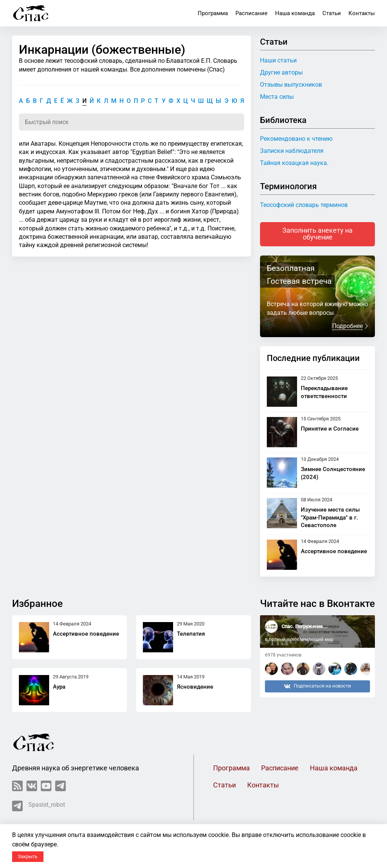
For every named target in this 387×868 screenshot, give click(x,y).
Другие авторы (281, 72)
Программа (213, 13)
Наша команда (295, 13)
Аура (59, 687)
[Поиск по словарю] (132, 122)
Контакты (362, 13)
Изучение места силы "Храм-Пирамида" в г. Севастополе (330, 518)
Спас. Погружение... (304, 626)
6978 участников (283, 655)
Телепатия (191, 634)
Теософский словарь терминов (304, 205)
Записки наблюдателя (292, 151)
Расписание (252, 13)
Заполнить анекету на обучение (317, 234)
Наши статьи (278, 60)
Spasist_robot (39, 806)
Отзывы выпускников (291, 85)
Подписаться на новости (317, 686)
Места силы (277, 97)
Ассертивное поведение (334, 551)
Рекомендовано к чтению (296, 139)
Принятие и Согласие (330, 429)
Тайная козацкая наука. (294, 163)
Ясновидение (195, 687)
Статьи (332, 13)
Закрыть (28, 856)
